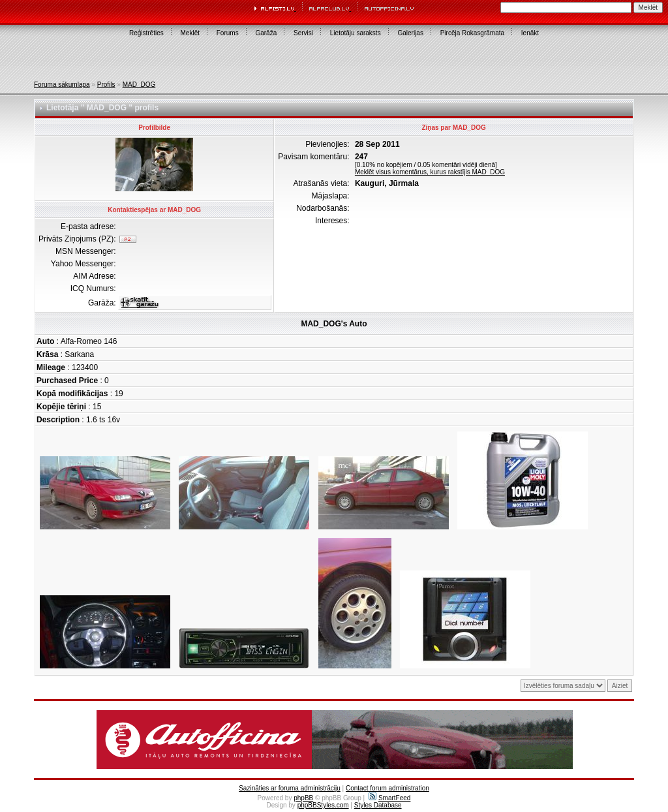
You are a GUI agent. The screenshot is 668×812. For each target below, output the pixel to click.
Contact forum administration (387, 788)
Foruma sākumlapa (62, 85)
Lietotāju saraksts (356, 33)
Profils (106, 85)
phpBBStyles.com (323, 805)
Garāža (266, 33)
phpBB (303, 798)
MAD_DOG (139, 85)
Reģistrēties (146, 33)
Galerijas (410, 33)
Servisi (303, 33)
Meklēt (190, 33)
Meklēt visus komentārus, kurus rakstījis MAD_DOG (430, 172)
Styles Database (378, 805)
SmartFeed (389, 798)
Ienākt (530, 33)
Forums (228, 33)
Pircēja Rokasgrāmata (472, 33)
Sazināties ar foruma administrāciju (290, 788)
